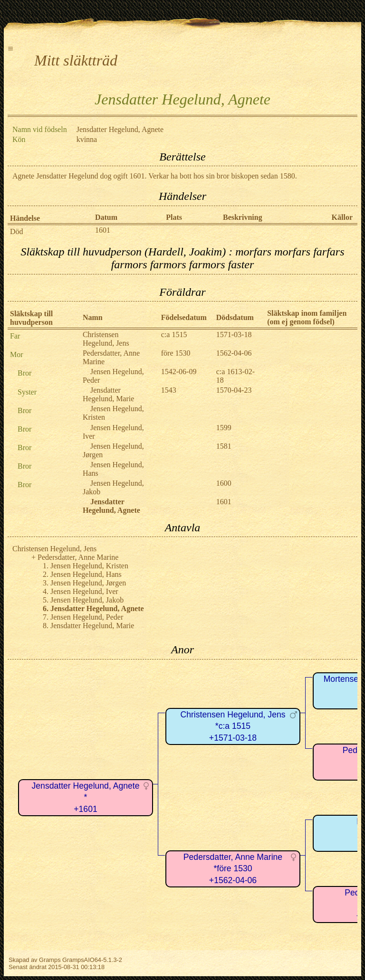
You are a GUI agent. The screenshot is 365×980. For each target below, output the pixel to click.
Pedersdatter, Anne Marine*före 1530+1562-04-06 (233, 869)
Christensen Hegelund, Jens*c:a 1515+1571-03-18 (233, 726)
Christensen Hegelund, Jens (106, 339)
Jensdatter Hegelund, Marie (108, 394)
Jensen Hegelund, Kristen (89, 566)
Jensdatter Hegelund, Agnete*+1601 (86, 797)
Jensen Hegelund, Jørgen (88, 583)
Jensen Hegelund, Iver (84, 591)
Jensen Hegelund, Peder (87, 617)
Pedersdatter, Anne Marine (78, 557)
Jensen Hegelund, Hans (86, 574)
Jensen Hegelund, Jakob (87, 600)
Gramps (50, 960)
